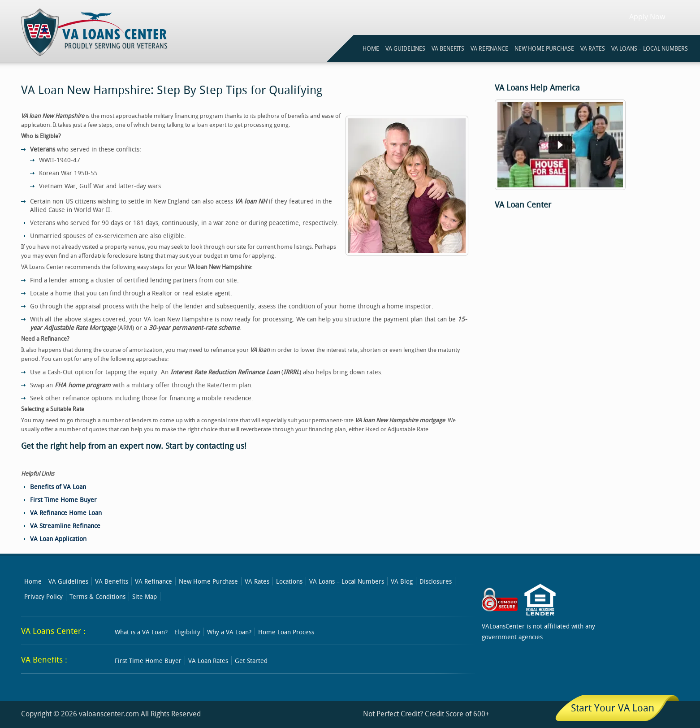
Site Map (145, 596)
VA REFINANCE (489, 48)
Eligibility (187, 632)
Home (33, 581)
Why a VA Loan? (229, 632)
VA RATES (593, 48)
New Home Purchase (208, 581)
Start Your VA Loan (613, 708)
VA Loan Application (58, 539)
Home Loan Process (286, 632)
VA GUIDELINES (405, 48)
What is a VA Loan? (141, 632)
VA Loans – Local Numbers (650, 48)
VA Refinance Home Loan (66, 513)
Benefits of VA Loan (58, 487)
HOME (371, 48)
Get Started (251, 661)
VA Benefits (112, 581)
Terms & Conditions (97, 596)
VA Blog (402, 581)
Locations (289, 581)
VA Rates (257, 581)
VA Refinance (153, 581)
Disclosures (436, 581)
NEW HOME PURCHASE (544, 48)
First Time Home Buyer (63, 500)
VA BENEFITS (448, 48)
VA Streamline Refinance (65, 526)
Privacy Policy (43, 596)
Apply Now (647, 17)
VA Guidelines (68, 581)
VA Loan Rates (208, 661)
